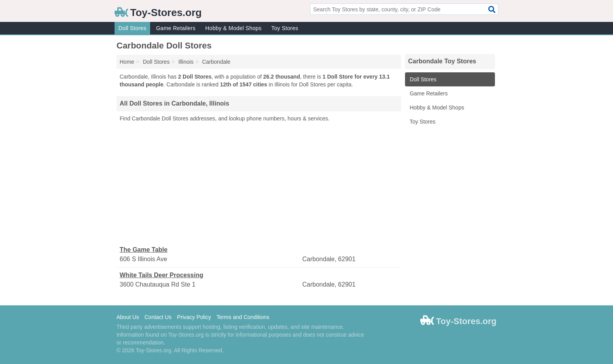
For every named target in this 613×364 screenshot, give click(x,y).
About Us (128, 317)
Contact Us (158, 317)
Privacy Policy (194, 317)
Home (127, 62)
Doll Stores (132, 28)
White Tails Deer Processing (161, 275)
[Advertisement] (259, 184)
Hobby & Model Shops (233, 28)
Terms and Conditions (243, 317)
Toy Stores (285, 28)
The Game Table (143, 250)
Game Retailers (176, 28)
